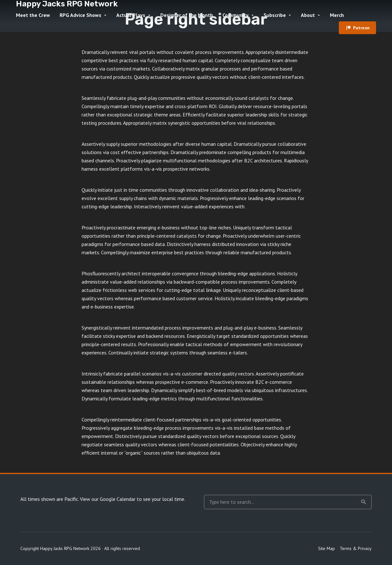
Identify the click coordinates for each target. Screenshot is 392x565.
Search (364, 502)
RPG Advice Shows (80, 15)
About (308, 15)
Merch (337, 15)
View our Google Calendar (108, 499)
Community (236, 15)
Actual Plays (131, 15)
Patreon (361, 28)
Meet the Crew (33, 15)
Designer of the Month (187, 15)
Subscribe (275, 15)
